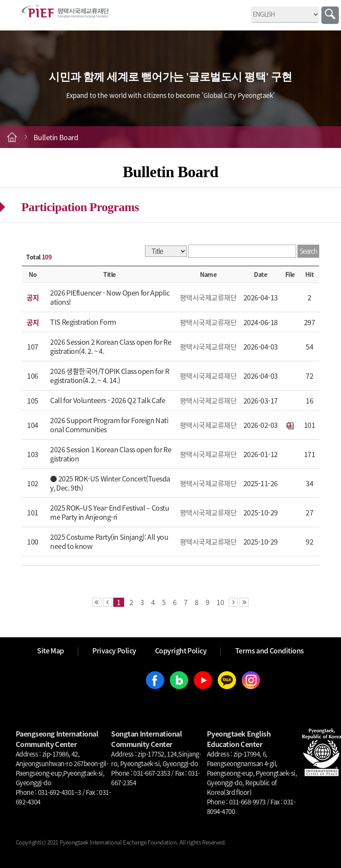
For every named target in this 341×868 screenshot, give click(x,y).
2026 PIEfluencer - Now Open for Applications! (110, 297)
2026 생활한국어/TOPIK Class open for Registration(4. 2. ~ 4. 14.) (110, 375)
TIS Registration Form (83, 322)
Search (330, 15)
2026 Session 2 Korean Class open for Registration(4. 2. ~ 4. (111, 346)
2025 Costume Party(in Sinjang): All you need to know (109, 541)
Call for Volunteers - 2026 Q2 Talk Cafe (108, 400)
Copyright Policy (181, 650)
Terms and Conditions (270, 650)
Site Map (51, 650)
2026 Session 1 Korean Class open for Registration (111, 454)
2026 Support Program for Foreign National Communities (109, 425)
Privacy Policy (114, 650)
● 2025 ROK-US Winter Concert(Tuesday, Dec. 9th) (110, 483)
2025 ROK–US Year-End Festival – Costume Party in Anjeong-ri (110, 512)
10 (220, 602)
